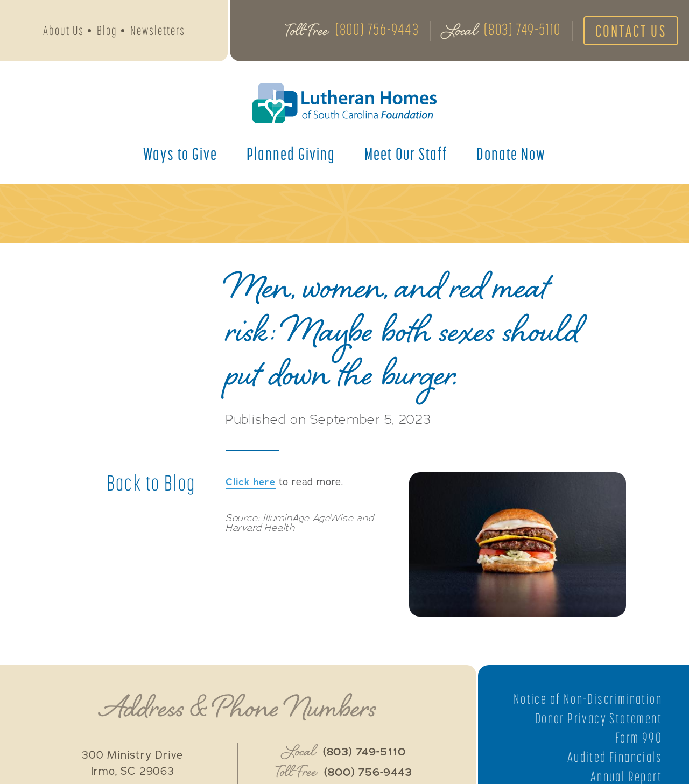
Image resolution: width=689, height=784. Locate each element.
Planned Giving (291, 153)
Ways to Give (180, 153)
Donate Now (511, 153)
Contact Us (631, 31)
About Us (64, 30)
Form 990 (639, 738)
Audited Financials (615, 757)
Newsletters (158, 30)
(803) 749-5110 (522, 29)
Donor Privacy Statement (599, 718)
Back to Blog (151, 483)
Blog (107, 30)
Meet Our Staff (406, 153)
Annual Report (626, 776)
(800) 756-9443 (377, 29)
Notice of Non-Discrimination (588, 699)
